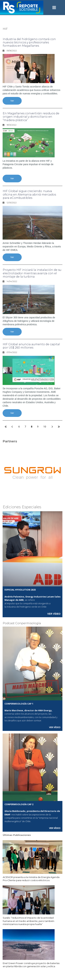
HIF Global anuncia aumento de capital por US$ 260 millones (31, 346)
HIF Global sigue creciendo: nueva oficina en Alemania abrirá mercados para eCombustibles (29, 194)
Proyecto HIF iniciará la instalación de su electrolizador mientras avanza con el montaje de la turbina (32, 273)
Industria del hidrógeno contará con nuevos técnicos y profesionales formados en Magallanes (29, 42)
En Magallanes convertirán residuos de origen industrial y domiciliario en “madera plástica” (31, 117)
